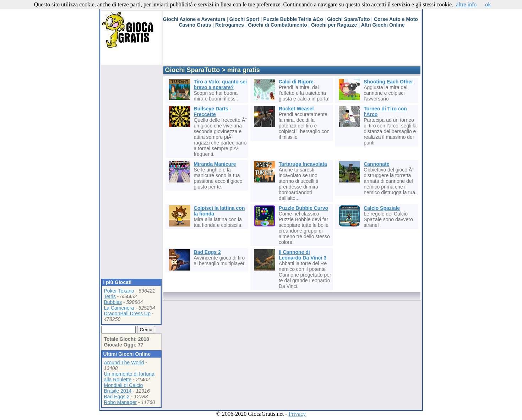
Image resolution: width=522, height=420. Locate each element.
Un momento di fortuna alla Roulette (129, 377)
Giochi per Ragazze (334, 25)
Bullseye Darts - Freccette (213, 111)
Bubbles (113, 302)
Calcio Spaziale (382, 208)
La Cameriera (119, 308)
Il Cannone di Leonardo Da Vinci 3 (303, 255)
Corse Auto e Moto (396, 19)
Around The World (124, 362)
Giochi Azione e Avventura (194, 19)
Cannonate (376, 164)
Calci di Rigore (296, 82)
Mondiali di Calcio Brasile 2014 (124, 388)
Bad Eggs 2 (117, 397)
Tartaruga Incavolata (303, 164)
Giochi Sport (244, 19)
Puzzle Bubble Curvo (303, 208)
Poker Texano (119, 291)
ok (488, 4)
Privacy (297, 414)
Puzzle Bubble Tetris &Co (293, 19)
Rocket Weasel (296, 109)
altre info (466, 4)
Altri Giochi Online (383, 25)
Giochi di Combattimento (277, 25)
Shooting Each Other (388, 82)
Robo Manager (121, 402)
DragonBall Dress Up (127, 313)
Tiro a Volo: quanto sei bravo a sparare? (221, 84)
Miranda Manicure (215, 164)
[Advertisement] (292, 49)
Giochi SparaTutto (348, 19)
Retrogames (230, 25)
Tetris (110, 296)
